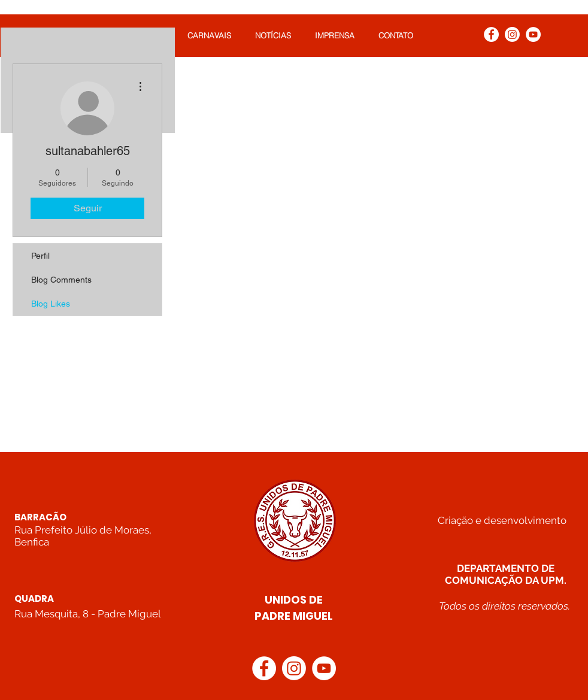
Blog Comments (61, 280)
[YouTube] (533, 34)
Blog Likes (51, 304)
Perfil (40, 256)
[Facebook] (491, 34)
